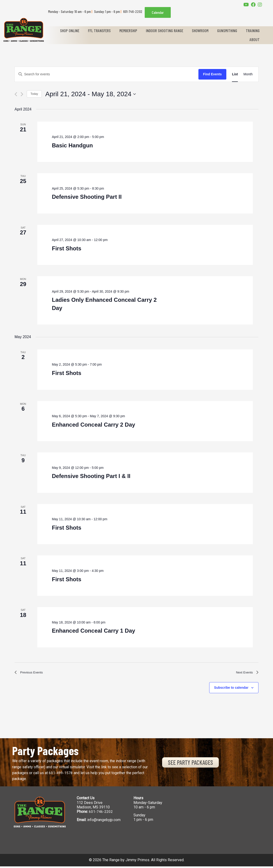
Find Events (212, 74)
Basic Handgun (72, 145)
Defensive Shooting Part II (87, 197)
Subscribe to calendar (231, 689)
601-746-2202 (101, 813)
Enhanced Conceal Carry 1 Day (93, 631)
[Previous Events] (16, 94)
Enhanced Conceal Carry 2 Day (93, 425)
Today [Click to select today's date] (34, 94)
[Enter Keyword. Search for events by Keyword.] (107, 74)
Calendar (158, 12)
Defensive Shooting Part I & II (91, 476)
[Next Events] (22, 94)
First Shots (66, 248)
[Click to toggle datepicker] (91, 94)
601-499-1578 (61, 774)
